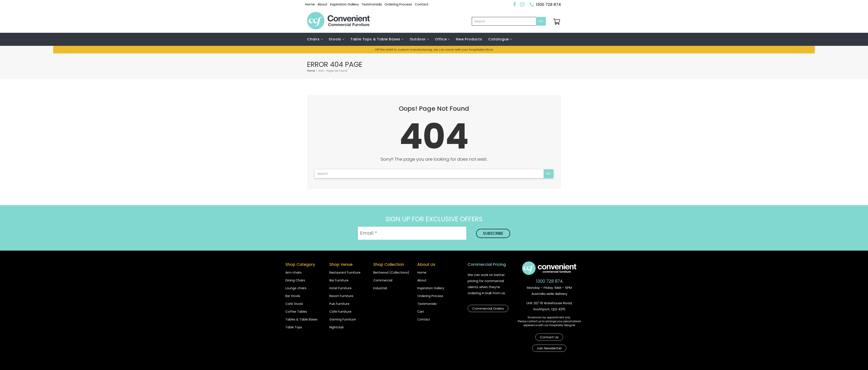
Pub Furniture (339, 304)
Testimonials (372, 4)
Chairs (314, 39)
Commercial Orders (488, 308)
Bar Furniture (339, 280)
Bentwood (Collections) (391, 273)
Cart (421, 312)
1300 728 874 (548, 4)
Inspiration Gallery (344, 4)
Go (541, 21)
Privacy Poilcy (503, 362)
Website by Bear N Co (543, 362)
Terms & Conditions (465, 362)
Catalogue (499, 39)
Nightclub (337, 327)
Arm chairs (293, 273)
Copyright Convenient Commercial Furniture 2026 (349, 362)
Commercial (383, 280)
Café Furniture (340, 312)
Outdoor (418, 39)
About (322, 4)
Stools (335, 39)
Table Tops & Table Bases (376, 39)
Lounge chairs (296, 288)
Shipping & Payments (420, 362)
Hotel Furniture (340, 288)
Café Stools (294, 304)
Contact (422, 4)
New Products (469, 39)
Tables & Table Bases (301, 319)
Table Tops (294, 327)
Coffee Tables (296, 312)
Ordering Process (398, 4)
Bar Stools (293, 296)
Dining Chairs (295, 280)
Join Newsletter (564, 336)
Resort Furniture (341, 296)
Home (310, 4)
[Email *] (412, 233)
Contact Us (531, 336)
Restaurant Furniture (345, 273)
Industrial (380, 288)
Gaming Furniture (343, 319)
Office (441, 39)
